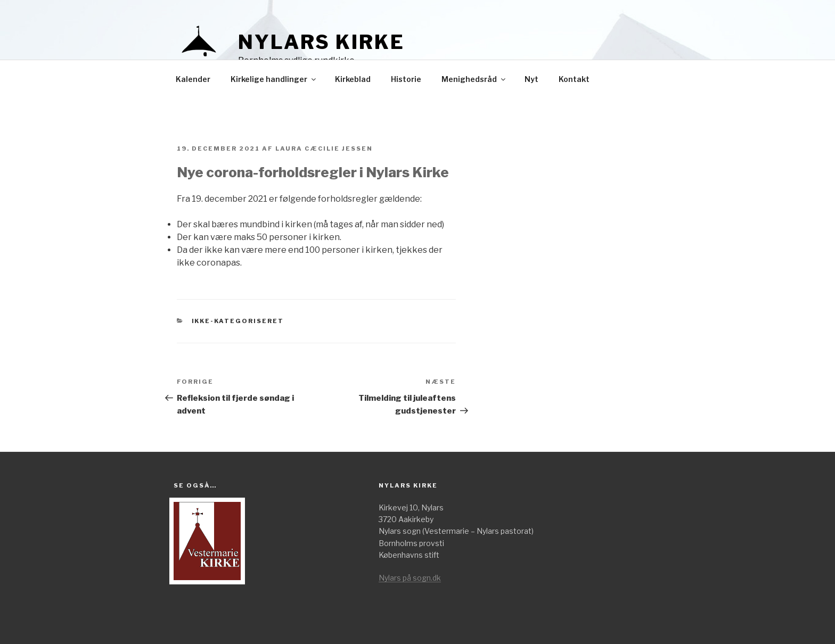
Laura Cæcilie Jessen (324, 148)
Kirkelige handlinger (274, 79)
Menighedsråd (474, 79)
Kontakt (574, 79)
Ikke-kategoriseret (238, 321)
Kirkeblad (353, 79)
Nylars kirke (321, 42)
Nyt (531, 79)
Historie (406, 79)
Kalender (193, 79)
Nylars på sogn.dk (410, 578)
